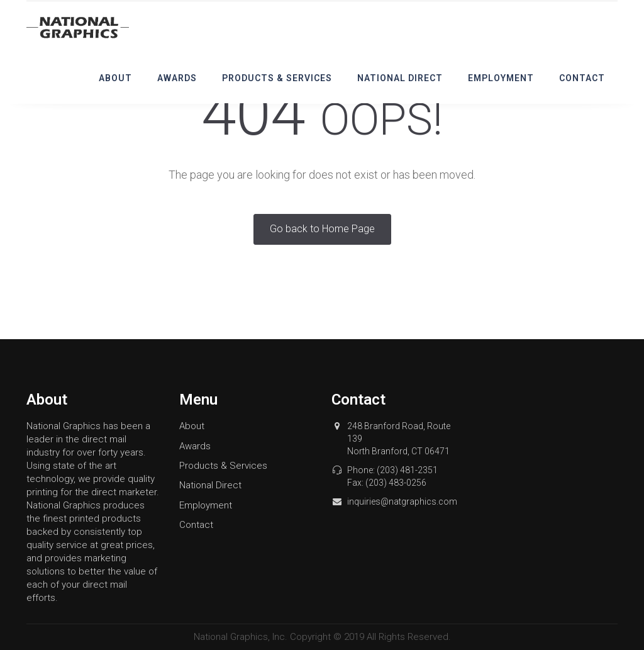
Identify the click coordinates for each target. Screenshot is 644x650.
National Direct (400, 78)
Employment (501, 78)
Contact (582, 78)
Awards (177, 78)
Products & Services (277, 78)
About (115, 78)
